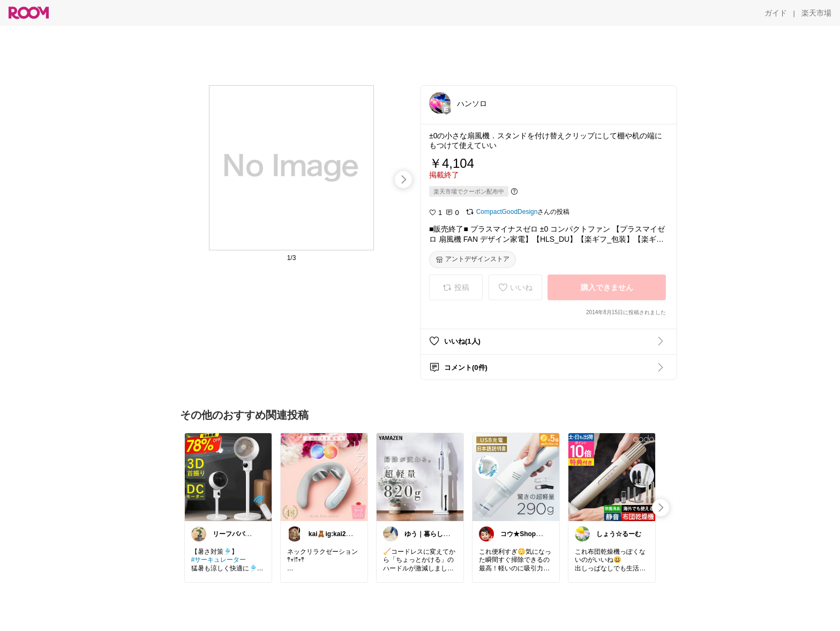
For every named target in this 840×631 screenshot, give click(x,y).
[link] (228, 477)
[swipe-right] (403, 180)
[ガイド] (776, 13)
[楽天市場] (816, 13)
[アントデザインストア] (472, 259)
